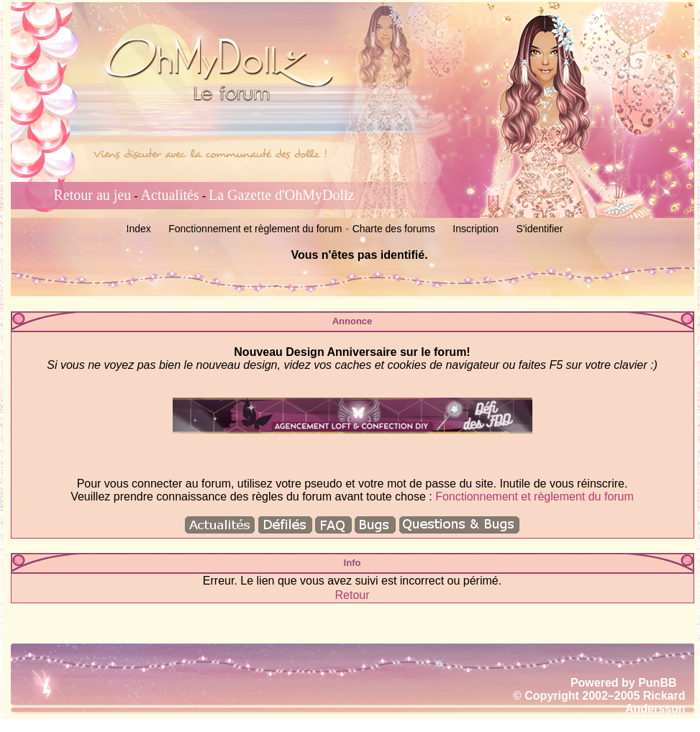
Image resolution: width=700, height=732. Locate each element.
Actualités (170, 195)
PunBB (657, 683)
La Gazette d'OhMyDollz (281, 195)
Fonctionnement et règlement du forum (255, 229)
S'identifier (540, 229)
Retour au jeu (93, 195)
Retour (352, 595)
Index (139, 229)
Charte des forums (394, 229)
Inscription (476, 229)
